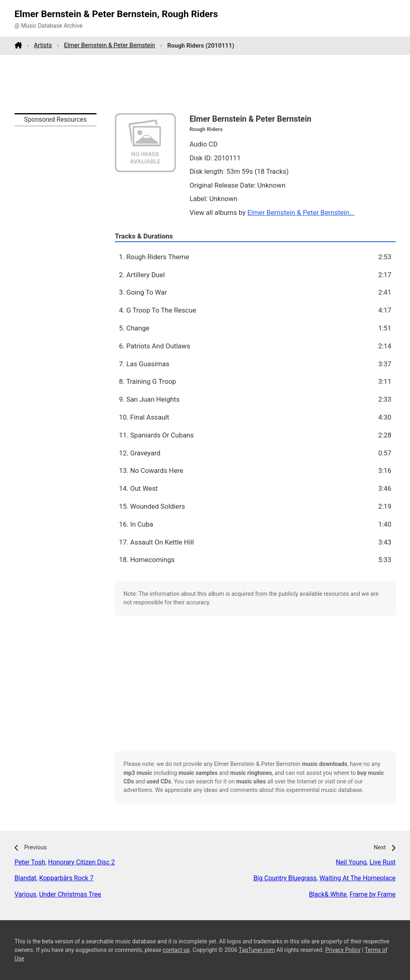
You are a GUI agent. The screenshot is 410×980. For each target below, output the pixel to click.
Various (25, 894)
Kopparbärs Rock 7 (66, 878)
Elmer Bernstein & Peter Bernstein (110, 45)
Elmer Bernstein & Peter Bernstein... (301, 212)
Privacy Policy (343, 950)
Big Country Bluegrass (285, 878)
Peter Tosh (30, 862)
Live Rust (382, 862)
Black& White (328, 894)
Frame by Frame (372, 894)
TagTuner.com (257, 950)
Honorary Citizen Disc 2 (81, 862)
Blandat (26, 878)
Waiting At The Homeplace (358, 878)
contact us (176, 950)
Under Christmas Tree (70, 894)
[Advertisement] (205, 84)
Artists (43, 45)
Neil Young (351, 862)
